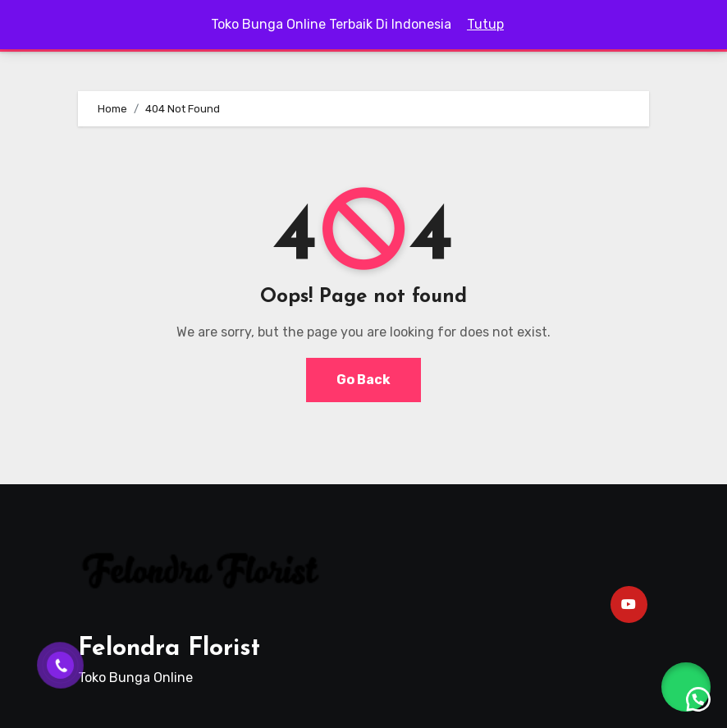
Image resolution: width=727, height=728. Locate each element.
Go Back (363, 380)
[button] (686, 687)
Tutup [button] (485, 24)
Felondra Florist (169, 649)
